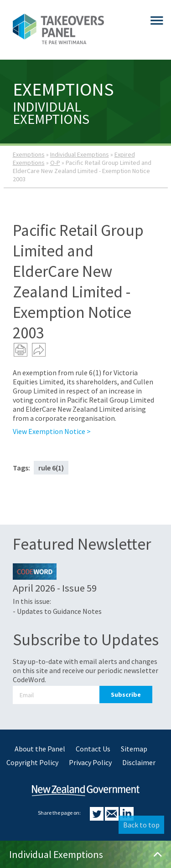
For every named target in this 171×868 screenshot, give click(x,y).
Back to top (141, 825)
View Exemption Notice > (52, 431)
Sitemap (134, 749)
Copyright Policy (32, 762)
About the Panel (40, 749)
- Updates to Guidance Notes (57, 611)
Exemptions (29, 154)
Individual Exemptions (80, 154)
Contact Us (93, 749)
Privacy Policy (90, 762)
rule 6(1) (51, 468)
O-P (55, 163)
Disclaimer (139, 762)
